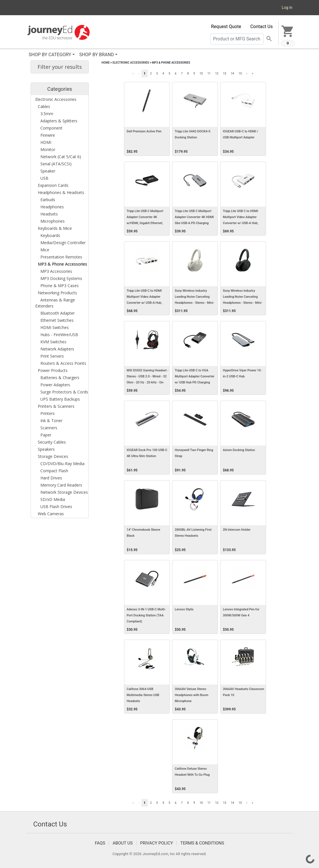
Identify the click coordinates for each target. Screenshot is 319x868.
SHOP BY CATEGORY (50, 55)
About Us (123, 843)
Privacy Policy (156, 843)
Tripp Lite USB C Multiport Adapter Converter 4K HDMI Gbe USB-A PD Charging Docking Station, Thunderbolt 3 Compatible (195, 223)
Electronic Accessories (131, 63)
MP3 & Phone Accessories (171, 63)
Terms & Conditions (202, 843)
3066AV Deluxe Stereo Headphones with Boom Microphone (191, 695)
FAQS (100, 843)
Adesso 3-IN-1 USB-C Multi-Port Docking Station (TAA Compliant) (146, 615)
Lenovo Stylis (184, 609)
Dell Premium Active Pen (144, 131)
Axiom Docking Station (239, 450)
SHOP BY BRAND (97, 55)
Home (106, 63)
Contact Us (262, 27)
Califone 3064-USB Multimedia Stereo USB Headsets (143, 695)
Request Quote (226, 27)
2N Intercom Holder (237, 530)
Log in (287, 7)
